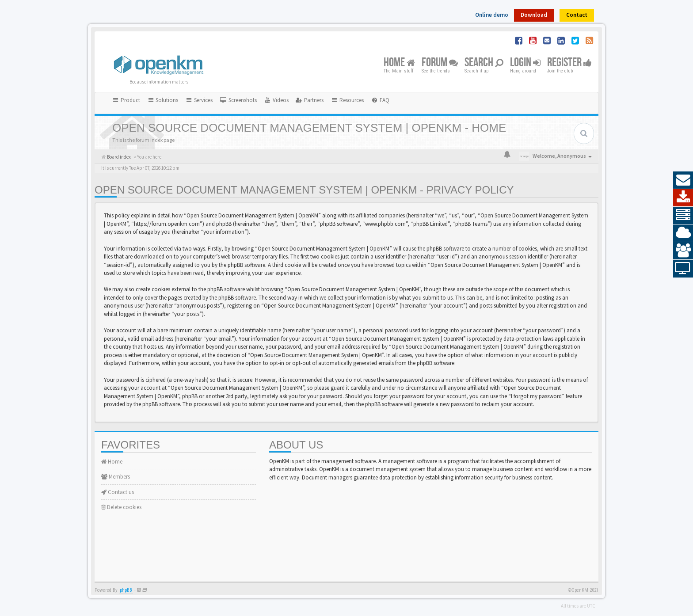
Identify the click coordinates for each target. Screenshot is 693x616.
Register (569, 63)
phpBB (126, 590)
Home (399, 63)
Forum (440, 63)
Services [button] (199, 100)
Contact (577, 15)
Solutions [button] (163, 100)
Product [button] (126, 100)
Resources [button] (347, 100)
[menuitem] (238, 100)
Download (534, 15)
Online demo (492, 15)
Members (116, 477)
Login (525, 63)
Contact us (118, 492)
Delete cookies (121, 507)
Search (484, 63)
